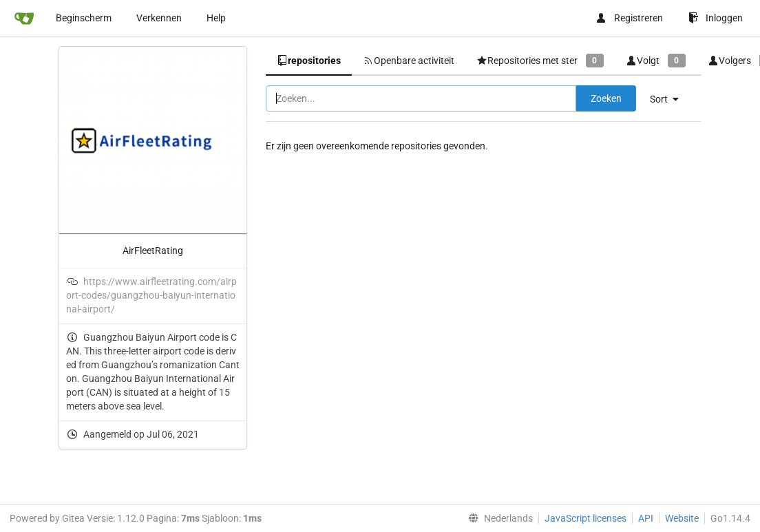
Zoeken (606, 98)
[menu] (669, 99)
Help (216, 18)
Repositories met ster (540, 60)
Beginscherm (84, 18)
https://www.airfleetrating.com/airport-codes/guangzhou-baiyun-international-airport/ (151, 295)
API (646, 518)
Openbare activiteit (409, 61)
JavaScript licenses (585, 518)
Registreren (629, 18)
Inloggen (716, 18)
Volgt (656, 60)
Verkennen (159, 18)
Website (682, 518)
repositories (309, 61)
